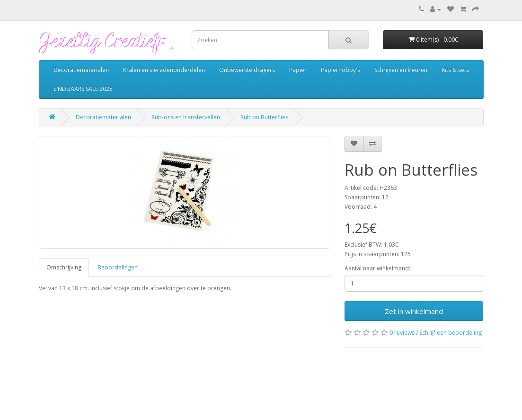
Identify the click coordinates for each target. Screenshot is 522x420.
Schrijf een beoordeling (451, 333)
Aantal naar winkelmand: (377, 268)
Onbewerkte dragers (247, 70)
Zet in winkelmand (414, 311)
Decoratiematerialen (81, 70)
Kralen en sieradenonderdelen (164, 70)
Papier (298, 70)
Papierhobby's (341, 70)
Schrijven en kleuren (401, 70)
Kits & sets (455, 70)
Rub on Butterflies (264, 117)
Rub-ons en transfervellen (186, 117)
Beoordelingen (118, 267)
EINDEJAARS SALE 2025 (83, 89)
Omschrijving (64, 267)
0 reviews (402, 333)
